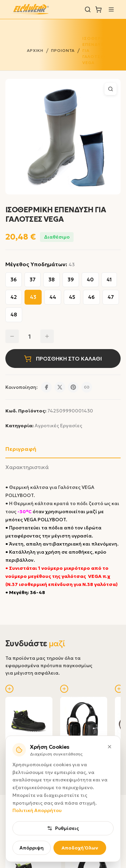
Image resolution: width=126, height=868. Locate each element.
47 (111, 297)
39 (71, 280)
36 (14, 280)
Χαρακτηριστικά (27, 467)
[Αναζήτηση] (88, 9)
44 (53, 297)
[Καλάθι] (98, 9)
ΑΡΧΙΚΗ (35, 50)
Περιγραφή (21, 449)
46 (91, 297)
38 (52, 280)
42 (14, 297)
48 (14, 315)
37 (33, 280)
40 (90, 280)
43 (33, 297)
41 (109, 280)
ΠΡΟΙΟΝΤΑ (63, 50)
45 (72, 297)
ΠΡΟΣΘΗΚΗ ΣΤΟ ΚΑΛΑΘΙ (63, 359)
